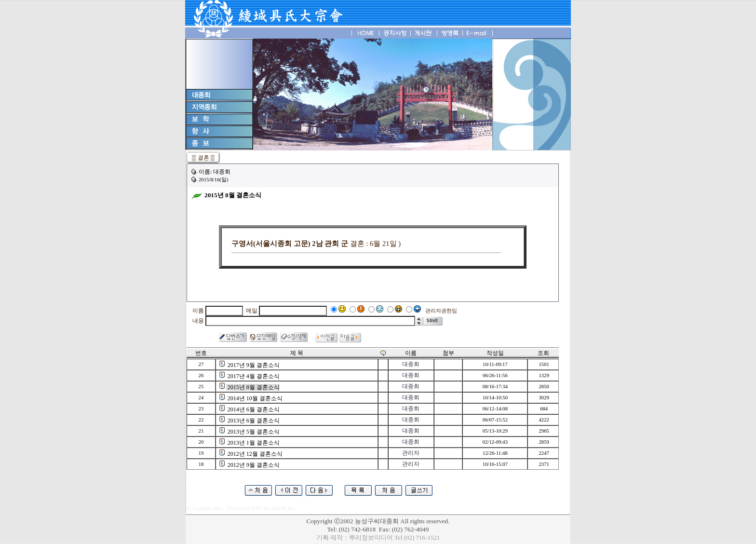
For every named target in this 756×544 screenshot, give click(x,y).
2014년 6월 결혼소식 (254, 409)
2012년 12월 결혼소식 (255, 454)
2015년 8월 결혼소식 (254, 387)
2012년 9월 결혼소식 (254, 465)
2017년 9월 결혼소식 (254, 365)
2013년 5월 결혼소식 (254, 432)
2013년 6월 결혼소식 (254, 421)
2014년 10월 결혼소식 (255, 398)
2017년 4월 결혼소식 (254, 376)
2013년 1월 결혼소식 (254, 443)
